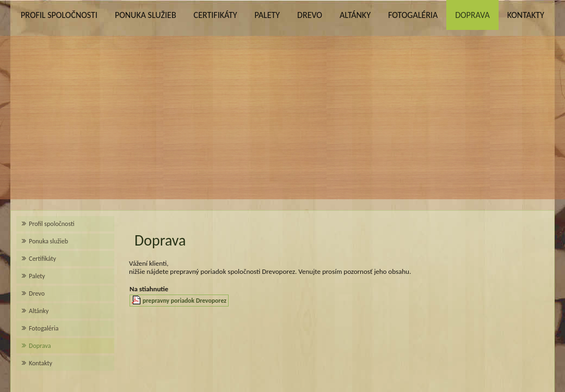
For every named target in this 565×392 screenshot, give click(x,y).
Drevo (310, 15)
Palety (267, 15)
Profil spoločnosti (59, 15)
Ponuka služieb (146, 15)
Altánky (355, 15)
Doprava (472, 15)
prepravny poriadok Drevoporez (185, 301)
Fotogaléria (413, 15)
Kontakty (526, 15)
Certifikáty (216, 15)
